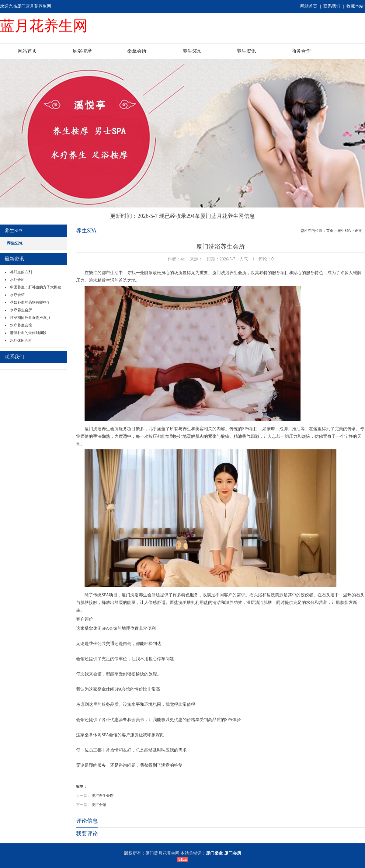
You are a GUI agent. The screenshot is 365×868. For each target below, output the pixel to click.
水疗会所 (17, 280)
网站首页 (309, 6)
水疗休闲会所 (21, 340)
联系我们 (332, 6)
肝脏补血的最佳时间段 (28, 333)
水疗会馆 (17, 295)
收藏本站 (355, 6)
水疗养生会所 (21, 310)
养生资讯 (246, 51)
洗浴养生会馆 (103, 796)
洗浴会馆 (99, 805)
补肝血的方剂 (21, 272)
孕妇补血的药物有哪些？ (30, 302)
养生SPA (192, 51)
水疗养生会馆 (21, 325)
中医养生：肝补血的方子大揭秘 (36, 287)
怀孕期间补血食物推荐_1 (30, 318)
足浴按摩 (82, 51)
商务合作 (301, 51)
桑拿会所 (137, 51)
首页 (330, 231)
